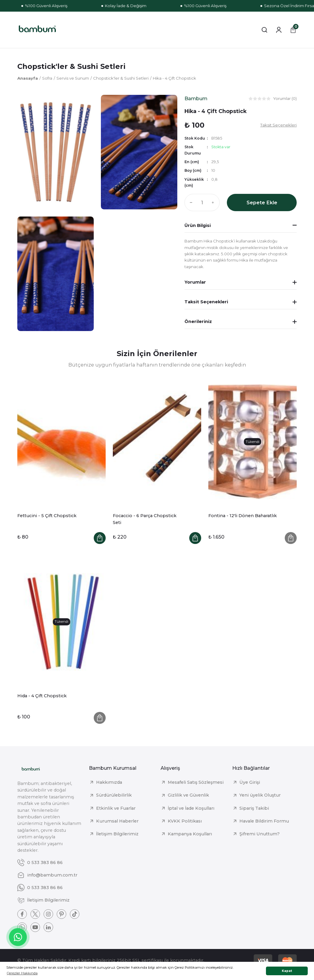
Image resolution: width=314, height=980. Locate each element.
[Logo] (37, 30)
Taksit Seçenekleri (206, 302)
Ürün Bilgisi (198, 225)
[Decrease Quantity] (190, 203)
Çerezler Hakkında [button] (22, 973)
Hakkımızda (109, 782)
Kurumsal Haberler (117, 821)
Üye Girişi (250, 782)
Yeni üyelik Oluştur (260, 795)
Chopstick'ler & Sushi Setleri (71, 66)
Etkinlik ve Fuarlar (116, 808)
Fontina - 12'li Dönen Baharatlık (243, 516)
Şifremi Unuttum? (260, 834)
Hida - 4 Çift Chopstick (42, 696)
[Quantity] (202, 203)
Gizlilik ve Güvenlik (188, 795)
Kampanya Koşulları (190, 834)
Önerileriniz (198, 321)
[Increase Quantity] (214, 203)
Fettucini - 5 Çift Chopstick (47, 516)
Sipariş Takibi (254, 808)
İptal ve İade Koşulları (191, 808)
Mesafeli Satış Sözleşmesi (196, 782)
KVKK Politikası (185, 821)
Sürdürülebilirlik (114, 795)
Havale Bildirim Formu (264, 821)
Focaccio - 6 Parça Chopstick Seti (145, 519)
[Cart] (293, 30)
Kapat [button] (287, 971)
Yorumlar (195, 282)
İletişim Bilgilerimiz (117, 834)
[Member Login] (279, 30)
